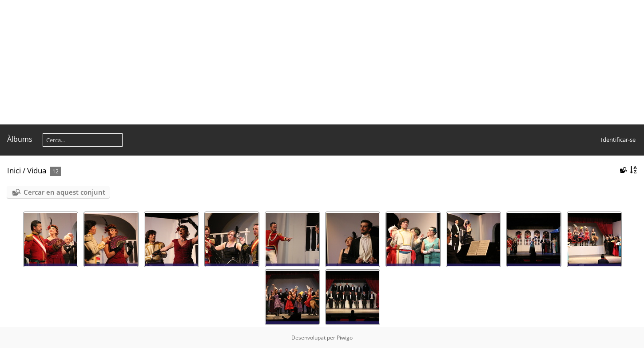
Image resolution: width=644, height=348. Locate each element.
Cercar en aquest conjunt (64, 192)
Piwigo (345, 338)
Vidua (37, 170)
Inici (14, 170)
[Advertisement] (266, 62)
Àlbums (20, 139)
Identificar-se (618, 140)
